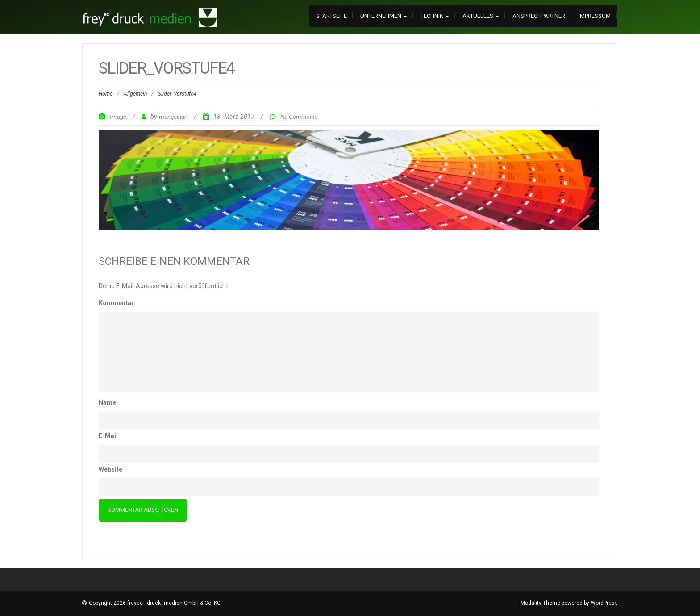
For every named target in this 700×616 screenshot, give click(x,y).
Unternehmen (384, 16)
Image (118, 117)
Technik (435, 16)
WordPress (604, 603)
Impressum (595, 16)
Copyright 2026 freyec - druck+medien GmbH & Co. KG (155, 603)
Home (106, 94)
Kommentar (116, 303)
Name (107, 402)
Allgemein (135, 94)
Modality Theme (540, 603)
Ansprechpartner (539, 16)
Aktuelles (481, 16)
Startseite (331, 16)
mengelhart (173, 117)
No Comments (299, 117)
